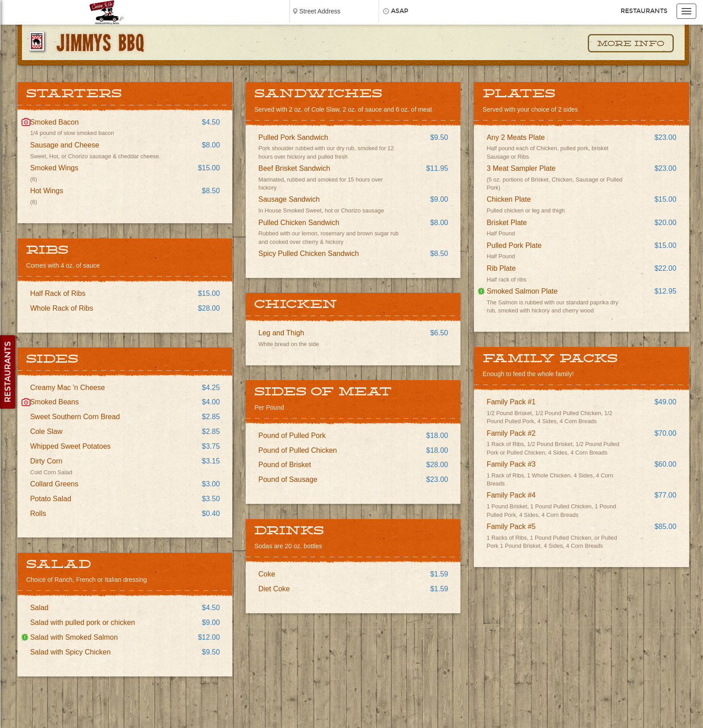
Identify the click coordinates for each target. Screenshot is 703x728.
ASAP (400, 11)
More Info (631, 44)
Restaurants (644, 11)
